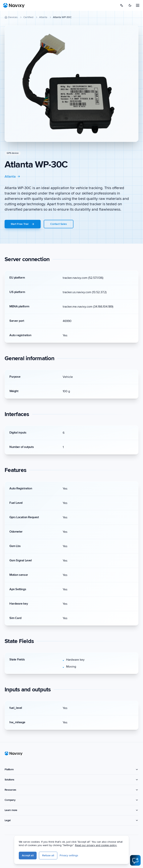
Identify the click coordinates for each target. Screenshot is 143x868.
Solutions (71, 780)
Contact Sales (59, 224)
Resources (71, 790)
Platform (71, 769)
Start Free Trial (23, 224)
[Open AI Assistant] (135, 860)
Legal (71, 820)
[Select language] (122, 5)
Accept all (47, 856)
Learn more (71, 810)
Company (71, 800)
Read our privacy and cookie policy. (115, 846)
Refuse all (67, 856)
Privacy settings (88, 856)
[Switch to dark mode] (130, 5)
